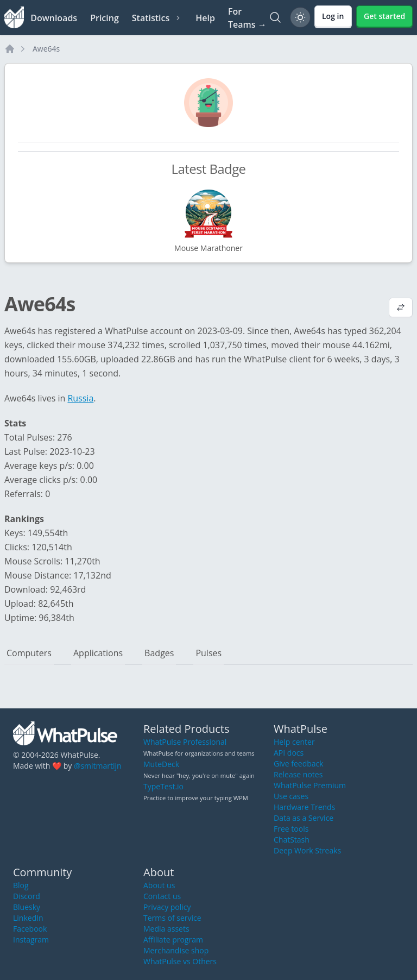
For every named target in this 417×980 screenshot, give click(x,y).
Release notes (298, 774)
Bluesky (27, 907)
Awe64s (46, 49)
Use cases (291, 796)
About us (159, 885)
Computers (29, 653)
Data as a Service (304, 818)
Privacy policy (167, 907)
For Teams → (247, 18)
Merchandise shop (176, 950)
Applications (98, 653)
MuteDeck (161, 764)
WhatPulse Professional (185, 742)
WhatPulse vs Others (180, 961)
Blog (21, 885)
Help (205, 18)
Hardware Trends (304, 807)
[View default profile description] (401, 309)
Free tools (291, 829)
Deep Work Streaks (307, 850)
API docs (289, 753)
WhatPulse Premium (310, 785)
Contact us (162, 896)
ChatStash (292, 840)
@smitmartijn (98, 766)
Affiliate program (173, 940)
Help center (294, 742)
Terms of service (172, 918)
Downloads (54, 18)
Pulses (208, 653)
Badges (159, 653)
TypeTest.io (163, 786)
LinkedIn (28, 918)
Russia (80, 398)
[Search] (275, 17)
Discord (27, 896)
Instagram (31, 940)
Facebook (30, 929)
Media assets (166, 929)
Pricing (105, 18)
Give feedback (299, 764)
